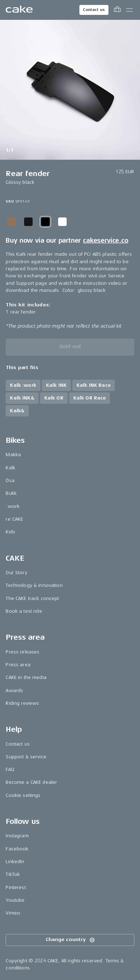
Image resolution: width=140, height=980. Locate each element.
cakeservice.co (105, 240)
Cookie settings (23, 795)
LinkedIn (15, 862)
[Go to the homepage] (19, 10)
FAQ (10, 769)
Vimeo (13, 913)
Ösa (10, 480)
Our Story (16, 573)
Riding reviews (22, 703)
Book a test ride (24, 611)
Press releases (23, 652)
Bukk (11, 493)
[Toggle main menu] (129, 10)
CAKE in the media (26, 677)
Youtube (15, 900)
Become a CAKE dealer (31, 782)
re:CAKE (14, 519)
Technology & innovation (34, 585)
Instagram (17, 836)
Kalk (10, 468)
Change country (71, 940)
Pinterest (16, 887)
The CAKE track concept (32, 598)
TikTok (13, 874)
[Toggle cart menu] (117, 10)
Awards (14, 690)
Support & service (26, 757)
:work (13, 506)
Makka (13, 455)
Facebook (17, 849)
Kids (10, 532)
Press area (18, 665)
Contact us (94, 10)
